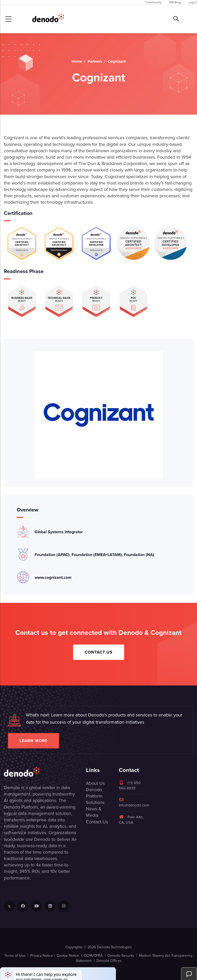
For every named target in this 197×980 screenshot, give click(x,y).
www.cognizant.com (53, 577)
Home (77, 61)
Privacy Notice (42, 956)
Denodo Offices (109, 961)
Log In (193, 2)
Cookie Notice (68, 956)
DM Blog (175, 2)
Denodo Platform (94, 793)
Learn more (33, 741)
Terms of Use (15, 956)
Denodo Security (121, 956)
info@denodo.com (134, 803)
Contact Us (99, 652)
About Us (95, 783)
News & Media (94, 812)
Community (153, 2)
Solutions (95, 802)
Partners (95, 61)
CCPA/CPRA (93, 956)
